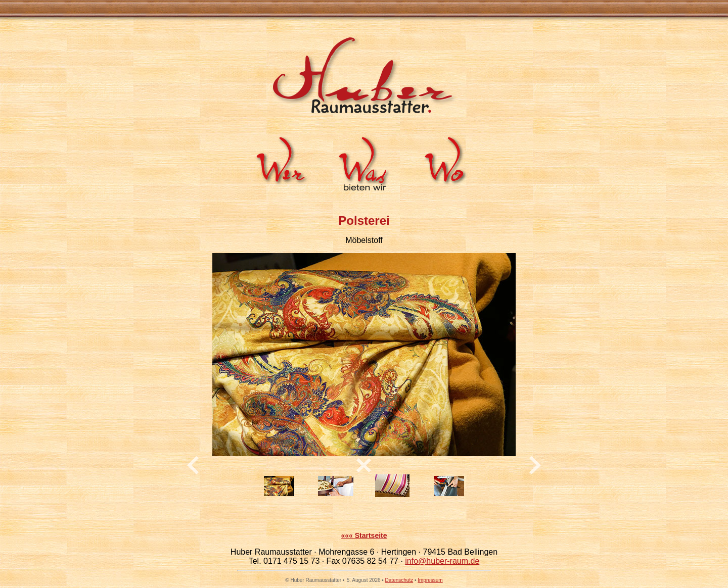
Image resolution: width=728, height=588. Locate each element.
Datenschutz (399, 580)
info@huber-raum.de (442, 561)
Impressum (430, 580)
